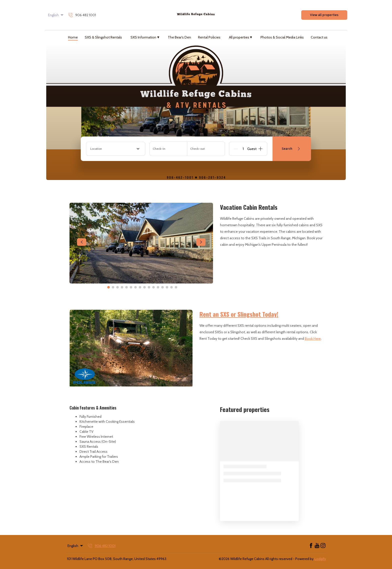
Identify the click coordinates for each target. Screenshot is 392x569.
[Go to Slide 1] (108, 287)
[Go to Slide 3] (117, 287)
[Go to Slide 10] (149, 287)
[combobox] (116, 149)
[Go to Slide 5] (126, 287)
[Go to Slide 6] (131, 287)
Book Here (313, 338)
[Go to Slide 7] (135, 287)
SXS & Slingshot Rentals (103, 37)
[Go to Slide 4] (122, 287)
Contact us (319, 37)
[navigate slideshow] (82, 242)
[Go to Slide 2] (113, 287)
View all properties (324, 15)
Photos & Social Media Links (282, 37)
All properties (241, 37)
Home (73, 37)
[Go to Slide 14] (167, 287)
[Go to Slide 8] (140, 287)
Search (292, 149)
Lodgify (320, 559)
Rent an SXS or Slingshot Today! (239, 314)
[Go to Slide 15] (171, 287)
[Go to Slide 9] (144, 287)
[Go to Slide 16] (176, 287)
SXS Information (145, 37)
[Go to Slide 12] (158, 287)
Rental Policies (209, 37)
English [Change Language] (56, 15)
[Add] (260, 149)
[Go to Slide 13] (162, 287)
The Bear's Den (179, 37)
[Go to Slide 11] (153, 287)
